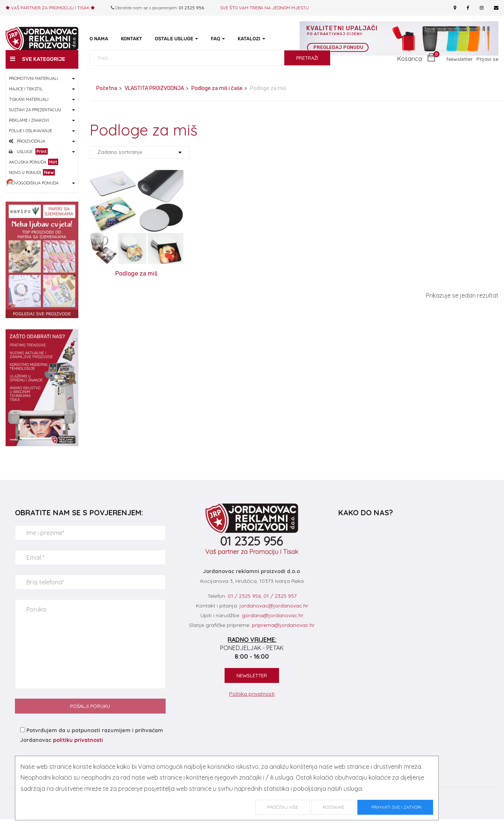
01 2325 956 (191, 8)
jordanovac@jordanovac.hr (274, 617)
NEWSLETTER (252, 687)
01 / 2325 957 (280, 608)
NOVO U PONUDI (32, 184)
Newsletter (460, 70)
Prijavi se (487, 70)
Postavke (334, 807)
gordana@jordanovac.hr (273, 627)
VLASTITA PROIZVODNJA (154, 100)
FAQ (218, 39)
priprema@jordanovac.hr (283, 636)
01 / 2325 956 (244, 608)
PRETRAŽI (307, 69)
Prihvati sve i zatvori (395, 807)
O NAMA (99, 39)
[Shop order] (140, 164)
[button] (416, 70)
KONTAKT (132, 39)
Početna (107, 100)
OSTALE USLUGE (176, 39)
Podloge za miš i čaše (217, 100)
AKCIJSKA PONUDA (34, 173)
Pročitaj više (283, 807)
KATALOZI (251, 39)
